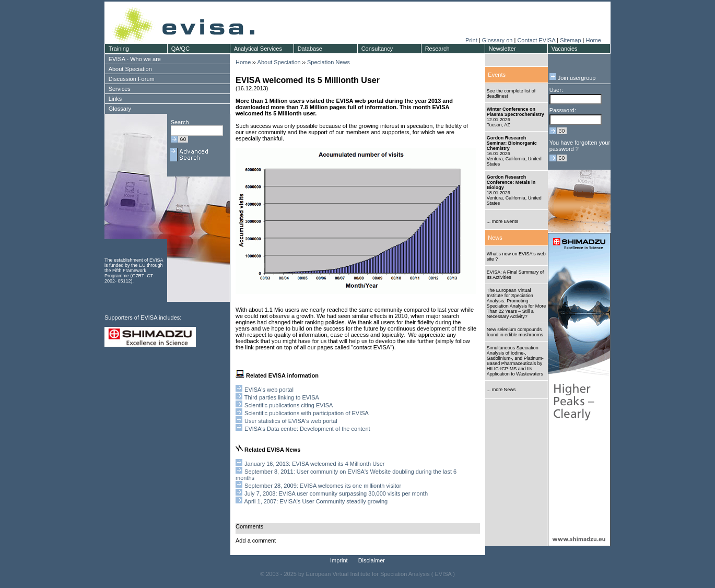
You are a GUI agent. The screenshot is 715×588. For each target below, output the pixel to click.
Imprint (339, 560)
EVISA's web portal (268, 390)
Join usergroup (573, 78)
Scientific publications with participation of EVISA (307, 413)
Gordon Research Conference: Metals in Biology (511, 182)
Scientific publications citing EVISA (289, 405)
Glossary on (498, 40)
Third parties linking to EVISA (282, 397)
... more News (501, 390)
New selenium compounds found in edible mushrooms (515, 332)
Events (497, 75)
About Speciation (279, 62)
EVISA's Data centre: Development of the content (307, 429)
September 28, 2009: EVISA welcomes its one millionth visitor (323, 486)
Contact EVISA (536, 40)
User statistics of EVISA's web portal (291, 421)
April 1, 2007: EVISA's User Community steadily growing (316, 501)
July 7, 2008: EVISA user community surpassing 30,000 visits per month (336, 493)
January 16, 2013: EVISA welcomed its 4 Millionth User (314, 464)
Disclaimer (372, 560)
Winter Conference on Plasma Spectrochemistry (515, 112)
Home (593, 40)
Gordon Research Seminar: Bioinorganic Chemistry (512, 143)
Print (471, 40)
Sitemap (570, 40)
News (495, 238)
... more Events (503, 221)
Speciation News (329, 62)
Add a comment (256, 540)
